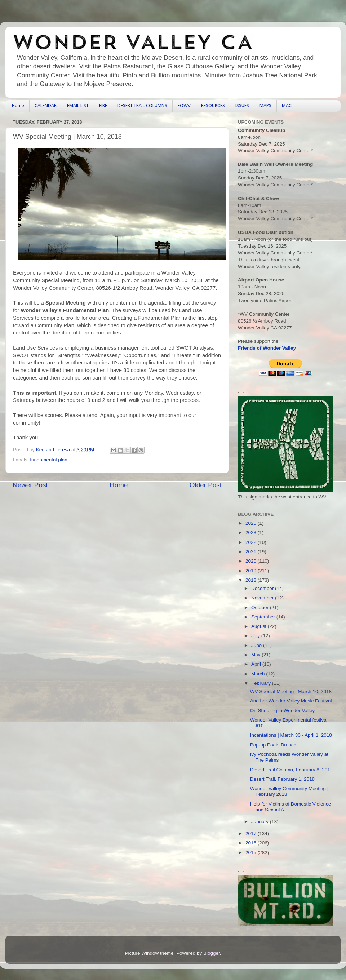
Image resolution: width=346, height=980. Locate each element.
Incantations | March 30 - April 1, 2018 (291, 735)
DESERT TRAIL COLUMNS (142, 106)
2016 (252, 843)
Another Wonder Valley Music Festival (291, 701)
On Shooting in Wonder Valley (283, 711)
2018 (252, 580)
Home (18, 106)
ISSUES (242, 106)
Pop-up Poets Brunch (273, 745)
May (256, 655)
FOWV (184, 106)
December (263, 588)
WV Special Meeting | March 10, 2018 (291, 691)
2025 (252, 523)
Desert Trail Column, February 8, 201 (290, 770)
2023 (252, 533)
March (259, 674)
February (262, 683)
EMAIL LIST (78, 106)
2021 (252, 552)
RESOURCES (213, 106)
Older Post (206, 485)
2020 (252, 561)
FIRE (103, 106)
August (259, 626)
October (261, 607)
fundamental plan (49, 460)
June (257, 645)
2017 (252, 833)
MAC (287, 106)
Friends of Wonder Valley (267, 348)
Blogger (212, 953)
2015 (252, 853)
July (256, 636)
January (261, 822)
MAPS (265, 106)
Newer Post (30, 485)
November (263, 598)
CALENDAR (46, 106)
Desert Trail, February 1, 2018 (282, 779)
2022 (252, 542)
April (257, 664)
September (264, 617)
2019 (252, 571)
